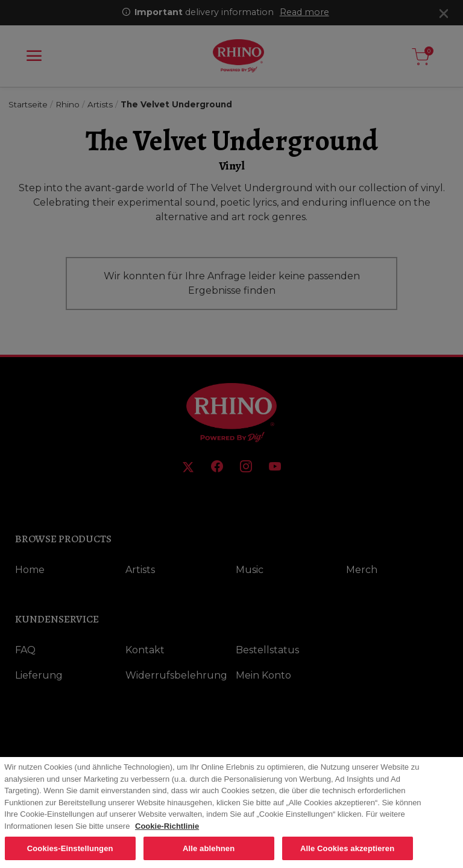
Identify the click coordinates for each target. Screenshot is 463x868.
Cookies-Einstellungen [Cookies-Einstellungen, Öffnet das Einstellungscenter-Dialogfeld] (70, 853)
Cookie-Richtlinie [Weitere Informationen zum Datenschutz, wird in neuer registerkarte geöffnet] (167, 831)
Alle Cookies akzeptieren (347, 853)
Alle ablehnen (209, 853)
